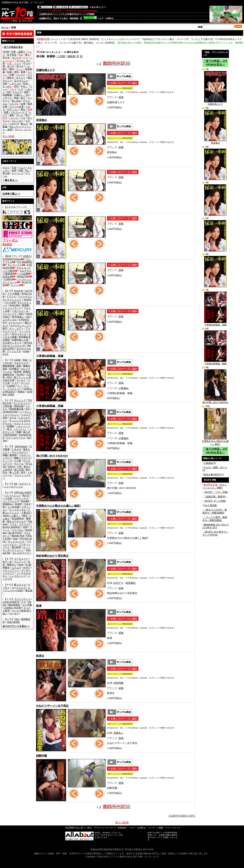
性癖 (21, 170)
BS (4, 507)
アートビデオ (14, 351)
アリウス (11, 297)
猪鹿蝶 (25, 305)
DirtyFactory (21, 446)
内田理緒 (118, 683)
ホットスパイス (16, 541)
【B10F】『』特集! (216, 492)
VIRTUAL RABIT (23, 492)
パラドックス (21, 498)
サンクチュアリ (22, 403)
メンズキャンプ (18, 576)
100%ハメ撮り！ (12, 516)
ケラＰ (15, 383)
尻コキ (20, 66)
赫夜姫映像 (8, 366)
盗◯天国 (19, 469)
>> (10, 180)
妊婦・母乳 (13, 72)
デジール (19, 464)
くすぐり (7, 98)
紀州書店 (14, 369)
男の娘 (6, 173)
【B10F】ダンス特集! (215, 501)
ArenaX (28, 299)
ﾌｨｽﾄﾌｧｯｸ (14, 124)
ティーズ (15, 285)
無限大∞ (11, 564)
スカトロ (17, 92)
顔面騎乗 (7, 95)
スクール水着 (16, 106)
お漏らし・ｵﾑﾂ (22, 95)
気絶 (16, 98)
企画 (23, 104)
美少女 (6, 57)
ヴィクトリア (10, 314)
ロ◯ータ (16, 57)
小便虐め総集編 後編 (215, 362)
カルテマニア (21, 363)
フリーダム (18, 530)
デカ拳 (18, 461)
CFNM (6, 52)
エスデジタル (10, 320)
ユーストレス (19, 588)
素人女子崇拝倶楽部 (16, 433)
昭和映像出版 (16, 409)
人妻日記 (26, 513)
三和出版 (7, 406)
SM (9, 92)
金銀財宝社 (8, 374)
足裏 (12, 75)
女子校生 (12, 55)
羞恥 (12, 115)
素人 (27, 55)
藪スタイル (20, 585)
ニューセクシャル (13, 487)
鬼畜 (6, 112)
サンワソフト (15, 265)
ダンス (19, 115)
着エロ (24, 124)
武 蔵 (28, 564)
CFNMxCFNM (10, 412)
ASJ (28, 317)
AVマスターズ (19, 334)
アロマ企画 (10, 302)
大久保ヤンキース (12, 343)
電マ (27, 115)
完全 (14, 167)
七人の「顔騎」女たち (215, 467)
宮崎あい (118, 733)
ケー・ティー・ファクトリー (16, 387)
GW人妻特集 (210, 505)
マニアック (20, 562)
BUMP (18, 504)
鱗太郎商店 (14, 605)
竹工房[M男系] (25, 262)
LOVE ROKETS (11, 602)
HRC (21, 314)
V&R (25, 527)
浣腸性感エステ (215, 103)
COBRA (8, 279)
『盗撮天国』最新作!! (215, 497)
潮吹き (11, 78)
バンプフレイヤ (11, 501)
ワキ (23, 118)
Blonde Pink (18, 536)
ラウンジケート (22, 599)
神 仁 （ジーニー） (17, 429)
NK (16, 484)
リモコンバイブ (19, 112)
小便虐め (124, 388)
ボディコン (13, 109)
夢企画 (29, 590)
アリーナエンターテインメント (17, 298)
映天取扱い (18, 317)
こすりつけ (15, 83)
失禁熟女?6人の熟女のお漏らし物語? (215, 442)
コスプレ (14, 104)
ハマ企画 (23, 274)
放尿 (26, 92)
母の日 (26, 495)
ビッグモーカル (18, 510)
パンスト (21, 75)
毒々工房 (14, 472)
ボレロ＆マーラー (22, 553)
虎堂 (23, 472)
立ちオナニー (21, 80)
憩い (27, 170)
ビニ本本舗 (14, 507)
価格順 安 (73, 56)
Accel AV (19, 291)
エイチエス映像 (17, 335)
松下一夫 (7, 562)
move (21, 564)
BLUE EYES (15, 533)
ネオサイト (25, 484)
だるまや (16, 449)
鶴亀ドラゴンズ (22, 458)
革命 (25, 360)
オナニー (21, 78)
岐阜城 (18, 371)
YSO (17, 619)
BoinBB (25, 501)
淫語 (5, 83)
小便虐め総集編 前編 (215, 324)
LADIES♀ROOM (13, 608)
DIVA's (11, 467)
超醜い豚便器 (10, 455)
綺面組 (27, 371)
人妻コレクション (16, 511)
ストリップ (18, 173)
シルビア (26, 415)
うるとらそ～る (20, 311)
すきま (13, 418)
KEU (9, 377)
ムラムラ (16, 567)
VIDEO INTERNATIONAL (17, 258)
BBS (25, 516)
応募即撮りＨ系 (20, 340)
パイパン (14, 118)
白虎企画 (7, 276)
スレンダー (18, 121)
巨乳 (16, 86)
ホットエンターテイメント (16, 549)
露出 (23, 109)
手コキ (27, 63)
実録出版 (19, 406)
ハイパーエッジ (12, 495)
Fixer (15, 539)
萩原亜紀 (131, 583)
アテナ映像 (13, 294)
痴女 (12, 69)
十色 (19, 467)
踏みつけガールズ (16, 521)
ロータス (14, 613)
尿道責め (215, 142)
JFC (28, 409)
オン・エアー (16, 328)
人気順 (61, 56)
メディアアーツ (11, 570)
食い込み (16, 101)
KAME (17, 360)
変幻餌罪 (16, 547)
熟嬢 (19, 432)
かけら (6, 167)
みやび (27, 567)
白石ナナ (118, 583)
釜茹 (19, 366)
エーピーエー (15, 322)
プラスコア (25, 524)
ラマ (24, 602)
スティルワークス (16, 438)
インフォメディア (12, 308)
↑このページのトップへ (182, 816)
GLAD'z (21, 374)
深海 (5, 418)
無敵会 (6, 567)
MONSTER (23, 276)
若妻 (23, 72)
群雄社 (21, 392)
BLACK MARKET (12, 527)
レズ (21, 89)
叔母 (14, 170)
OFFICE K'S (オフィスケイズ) (17, 344)
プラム (13, 524)
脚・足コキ (8, 66)
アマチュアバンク (16, 330)
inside (26, 351)
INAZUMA (15, 305)
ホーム (5, 27)
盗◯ (23, 98)
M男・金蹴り (18, 52)
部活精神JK (18, 518)
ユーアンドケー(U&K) (16, 589)
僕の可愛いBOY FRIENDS (215, 401)
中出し (24, 86)
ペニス (22, 167)
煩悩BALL (8, 504)
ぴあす (27, 504)
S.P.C (6, 354)
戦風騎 (11, 426)
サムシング (20, 400)
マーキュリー (21, 559)
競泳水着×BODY (212, 475)
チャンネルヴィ (20, 452)
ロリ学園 (27, 605)
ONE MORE (13, 622)
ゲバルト (21, 380)
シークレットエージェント (17, 413)
